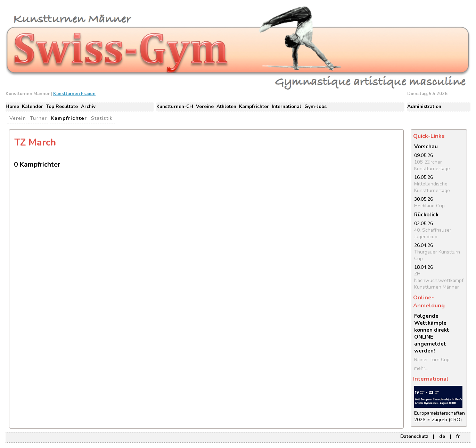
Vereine (205, 106)
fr (458, 436)
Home (12, 106)
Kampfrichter (254, 106)
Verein (18, 118)
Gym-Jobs (315, 106)
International (286, 106)
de (442, 436)
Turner (38, 118)
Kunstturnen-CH (175, 106)
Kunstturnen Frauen (74, 94)
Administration (424, 106)
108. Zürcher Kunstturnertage (432, 165)
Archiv (88, 106)
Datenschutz (414, 436)
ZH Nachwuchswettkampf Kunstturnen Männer (439, 280)
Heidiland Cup (429, 206)
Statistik (102, 118)
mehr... (421, 368)
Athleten (226, 106)
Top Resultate (62, 106)
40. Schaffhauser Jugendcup (433, 233)
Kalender (32, 106)
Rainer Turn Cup (432, 360)
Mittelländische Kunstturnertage (432, 187)
